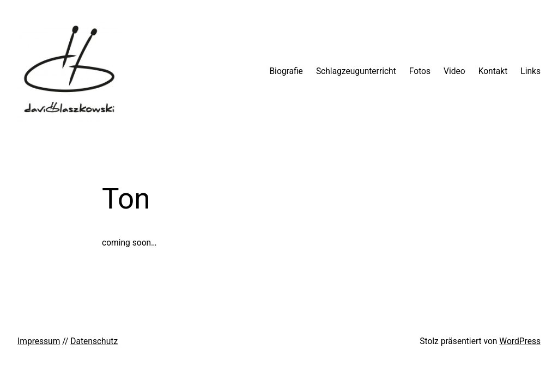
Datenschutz (94, 341)
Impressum (39, 341)
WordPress (520, 341)
